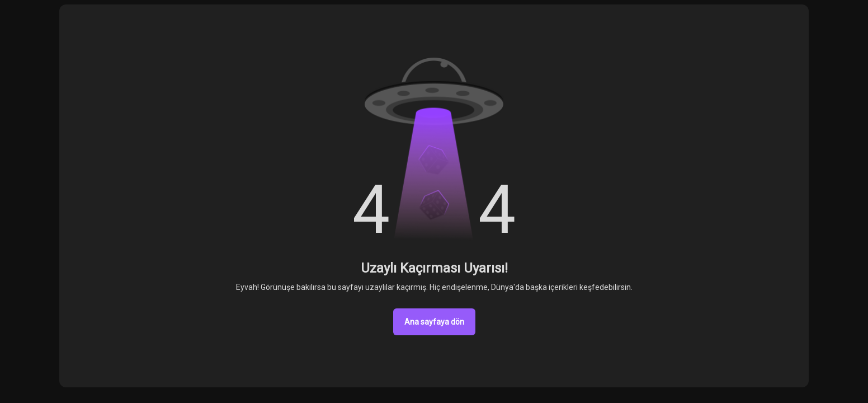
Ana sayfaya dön (434, 322)
